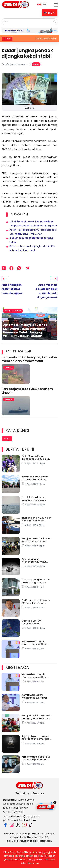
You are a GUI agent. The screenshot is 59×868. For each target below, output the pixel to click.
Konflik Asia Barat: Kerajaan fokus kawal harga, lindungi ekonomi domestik (36, 696)
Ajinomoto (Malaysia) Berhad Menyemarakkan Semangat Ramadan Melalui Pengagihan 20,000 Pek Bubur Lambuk (26, 330)
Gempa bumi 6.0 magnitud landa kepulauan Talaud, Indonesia (33, 622)
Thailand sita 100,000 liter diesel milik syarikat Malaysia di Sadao (36, 519)
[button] (56, 5)
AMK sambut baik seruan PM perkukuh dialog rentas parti (36, 602)
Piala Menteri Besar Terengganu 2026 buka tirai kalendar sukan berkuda (35, 457)
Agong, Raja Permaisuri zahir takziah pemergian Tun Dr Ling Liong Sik (36, 738)
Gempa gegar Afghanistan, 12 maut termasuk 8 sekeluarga (35, 560)
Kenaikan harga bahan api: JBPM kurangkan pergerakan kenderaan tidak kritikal (35, 478)
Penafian (25, 841)
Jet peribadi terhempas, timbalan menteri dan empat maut (29, 359)
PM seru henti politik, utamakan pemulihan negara (34, 643)
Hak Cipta (13, 841)
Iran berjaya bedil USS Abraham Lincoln (27, 391)
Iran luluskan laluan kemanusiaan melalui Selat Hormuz (34, 499)
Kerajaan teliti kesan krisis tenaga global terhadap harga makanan (37, 717)
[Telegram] (27, 268)
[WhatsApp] (19, 268)
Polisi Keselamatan (42, 841)
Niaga (36, 64)
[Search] (55, 22)
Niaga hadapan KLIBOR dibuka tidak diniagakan (12, 289)
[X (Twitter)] (4, 268)
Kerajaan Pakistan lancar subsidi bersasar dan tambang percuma (36, 540)
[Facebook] (11, 268)
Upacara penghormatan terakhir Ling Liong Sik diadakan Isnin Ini (36, 581)
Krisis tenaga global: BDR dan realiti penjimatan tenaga (36, 758)
